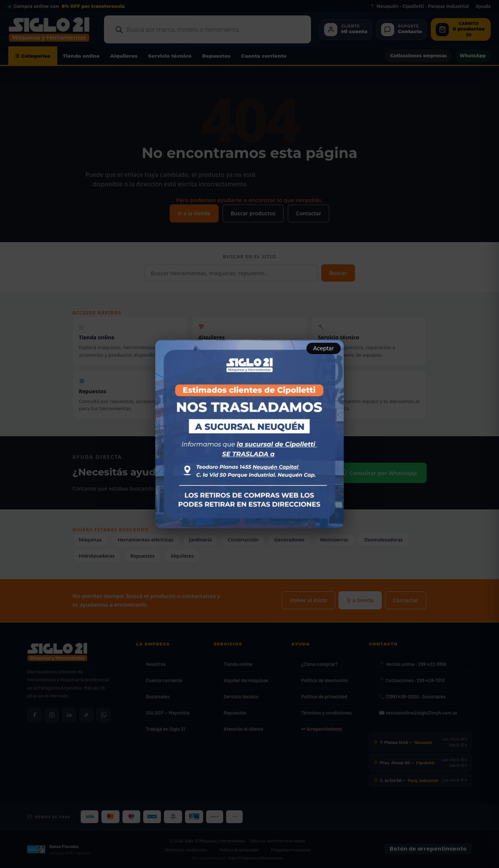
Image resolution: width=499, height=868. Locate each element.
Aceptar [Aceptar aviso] (324, 348)
